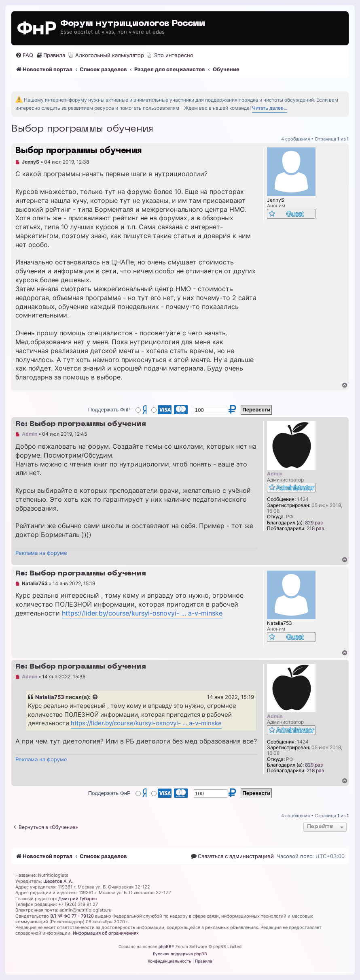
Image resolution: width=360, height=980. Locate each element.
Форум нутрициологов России (133, 24)
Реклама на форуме (41, 553)
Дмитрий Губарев (77, 899)
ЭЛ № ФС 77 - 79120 (72, 916)
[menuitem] (24, 55)
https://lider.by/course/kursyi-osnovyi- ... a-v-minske (142, 613)
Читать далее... (270, 108)
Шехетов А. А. (58, 881)
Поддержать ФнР (109, 410)
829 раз (314, 523)
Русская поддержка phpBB (180, 954)
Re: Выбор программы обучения (81, 424)
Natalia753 (50, 697)
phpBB (165, 946)
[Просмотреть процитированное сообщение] (95, 697)
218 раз (315, 528)
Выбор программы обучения (82, 129)
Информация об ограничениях (106, 933)
